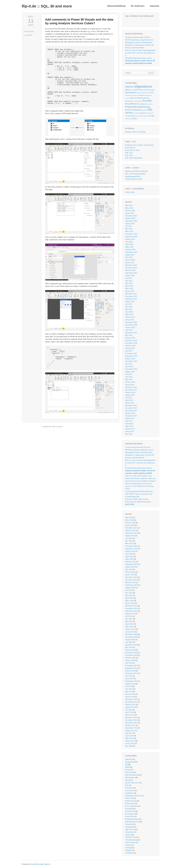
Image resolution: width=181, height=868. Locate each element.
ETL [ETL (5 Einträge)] (152, 92)
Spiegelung (129, 827)
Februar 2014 (130, 382)
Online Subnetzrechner (134, 179)
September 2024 (131, 237)
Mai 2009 (129, 434)
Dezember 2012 (131, 405)
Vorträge (128, 848)
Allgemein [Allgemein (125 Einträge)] (141, 86)
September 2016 (131, 356)
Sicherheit (129, 824)
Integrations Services (133, 796)
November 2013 (131, 390)
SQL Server (130, 829)
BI (126, 764)
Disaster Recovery (132, 783)
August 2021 (130, 301)
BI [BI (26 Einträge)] (151, 87)
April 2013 (129, 400)
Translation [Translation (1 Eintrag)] (136, 113)
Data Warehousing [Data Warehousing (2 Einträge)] (148, 90)
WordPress (36, 864)
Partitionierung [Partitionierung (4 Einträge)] (143, 98)
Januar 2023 (130, 262)
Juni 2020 (129, 330)
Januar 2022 (130, 291)
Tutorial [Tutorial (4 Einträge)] (142, 113)
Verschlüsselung (131, 840)
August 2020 (130, 327)
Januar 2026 (130, 213)
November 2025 (131, 216)
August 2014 (130, 372)
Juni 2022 (129, 281)
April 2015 (129, 366)
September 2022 (131, 273)
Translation (129, 832)
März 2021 (129, 314)
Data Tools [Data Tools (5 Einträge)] (138, 90)
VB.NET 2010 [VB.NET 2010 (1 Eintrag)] (150, 113)
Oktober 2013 (130, 392)
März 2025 (129, 231)
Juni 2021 (129, 307)
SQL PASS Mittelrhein (134, 158)
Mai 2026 (129, 205)
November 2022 (131, 268)
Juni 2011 (129, 421)
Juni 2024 (129, 242)
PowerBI (128, 809)
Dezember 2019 (131, 333)
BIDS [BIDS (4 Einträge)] (127, 90)
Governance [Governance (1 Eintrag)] (134, 95)
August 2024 (130, 239)
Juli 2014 (129, 374)
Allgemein (28, 35)
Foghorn (47, 864)
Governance (130, 790)
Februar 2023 (130, 260)
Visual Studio (130, 842)
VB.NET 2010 (131, 837)
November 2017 (131, 353)
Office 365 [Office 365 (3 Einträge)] (134, 98)
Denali (128, 780)
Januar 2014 (130, 385)
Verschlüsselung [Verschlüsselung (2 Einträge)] (130, 116)
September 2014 (131, 369)
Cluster (128, 770)
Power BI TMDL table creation (137, 499)
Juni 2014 (129, 377)
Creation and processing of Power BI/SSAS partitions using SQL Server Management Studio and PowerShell (139, 40)
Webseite (129, 850)
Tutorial (128, 835)
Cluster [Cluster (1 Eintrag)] (132, 90)
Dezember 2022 (131, 265)
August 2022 (130, 275)
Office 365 (129, 798)
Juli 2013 (129, 398)
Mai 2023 (129, 257)
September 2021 (131, 299)
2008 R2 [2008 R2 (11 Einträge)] (129, 87)
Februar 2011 (130, 429)
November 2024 (131, 234)
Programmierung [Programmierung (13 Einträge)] (133, 107)
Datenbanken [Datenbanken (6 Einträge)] (130, 92)
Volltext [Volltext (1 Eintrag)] (145, 116)
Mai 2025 (129, 229)
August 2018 (130, 348)
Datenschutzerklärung (116, 6)
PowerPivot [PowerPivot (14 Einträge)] (131, 104)
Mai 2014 (129, 379)
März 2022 (129, 288)
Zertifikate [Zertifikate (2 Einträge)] (134, 119)
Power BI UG (130, 148)
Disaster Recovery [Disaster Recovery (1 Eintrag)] (145, 93)
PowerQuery (130, 814)
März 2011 (129, 426)
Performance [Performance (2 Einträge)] (129, 101)
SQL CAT (129, 153)
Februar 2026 (130, 211)
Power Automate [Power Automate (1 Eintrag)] (138, 101)
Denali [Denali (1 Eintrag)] (138, 93)
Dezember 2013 (131, 387)
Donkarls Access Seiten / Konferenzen (139, 145)
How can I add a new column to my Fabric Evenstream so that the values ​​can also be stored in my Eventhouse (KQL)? (140, 478)
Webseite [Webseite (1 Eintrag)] (128, 119)
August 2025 (130, 224)
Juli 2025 (129, 226)
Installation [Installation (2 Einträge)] (141, 95)
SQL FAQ (129, 155)
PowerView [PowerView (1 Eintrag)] (150, 104)
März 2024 (129, 247)
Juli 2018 (129, 351)
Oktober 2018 (130, 346)
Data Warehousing (132, 775)
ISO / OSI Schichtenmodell (135, 174)
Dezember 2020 (131, 322)
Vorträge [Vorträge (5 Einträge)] (151, 116)
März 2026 (129, 208)
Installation (129, 793)
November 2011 (131, 411)
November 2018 (131, 343)
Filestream (129, 788)
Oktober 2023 (130, 250)
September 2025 (131, 221)
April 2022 (129, 286)
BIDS (127, 767)
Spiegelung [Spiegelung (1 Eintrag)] (144, 110)
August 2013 (130, 395)
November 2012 (131, 408)
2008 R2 (128, 759)
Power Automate (131, 806)
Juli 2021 (129, 304)
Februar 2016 (130, 359)
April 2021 (129, 312)
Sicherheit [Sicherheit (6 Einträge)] (137, 110)
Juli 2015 (129, 364)
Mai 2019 (129, 335)
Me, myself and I (138, 6)
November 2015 (131, 361)
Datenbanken (130, 777)
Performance (130, 803)
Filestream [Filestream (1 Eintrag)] (128, 95)
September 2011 (131, 416)
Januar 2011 (130, 431)
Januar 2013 (130, 403)
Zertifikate (129, 853)
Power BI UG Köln (132, 150)
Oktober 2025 (130, 218)
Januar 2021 (130, 320)
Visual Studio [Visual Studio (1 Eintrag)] (139, 116)
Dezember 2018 (131, 340)
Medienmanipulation (133, 176)
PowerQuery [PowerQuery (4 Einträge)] (142, 104)
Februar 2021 (130, 317)
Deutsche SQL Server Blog (135, 132)
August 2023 (130, 255)
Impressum (155, 6)
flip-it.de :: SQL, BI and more (47, 6)
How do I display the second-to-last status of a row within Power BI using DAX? (139, 486)
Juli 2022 (129, 278)
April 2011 (129, 424)
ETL (127, 785)
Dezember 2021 (131, 294)
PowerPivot (129, 811)
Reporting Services (132, 822)
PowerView (129, 816)
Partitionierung (131, 801)
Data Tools (129, 772)
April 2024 (129, 244)
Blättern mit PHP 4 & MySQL (136, 171)
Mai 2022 (129, 283)
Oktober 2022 (130, 270)
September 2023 (131, 252)
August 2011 (130, 418)
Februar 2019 (130, 338)
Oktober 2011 (130, 413)
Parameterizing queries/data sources (139, 58)
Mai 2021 (129, 309)
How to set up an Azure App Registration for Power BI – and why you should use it (140, 53)
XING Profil (130, 192)
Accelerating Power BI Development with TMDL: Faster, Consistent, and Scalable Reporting (139, 494)
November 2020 (131, 325)
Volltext (128, 845)
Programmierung (131, 819)
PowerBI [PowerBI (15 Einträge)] (147, 101)
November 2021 (131, 296)
